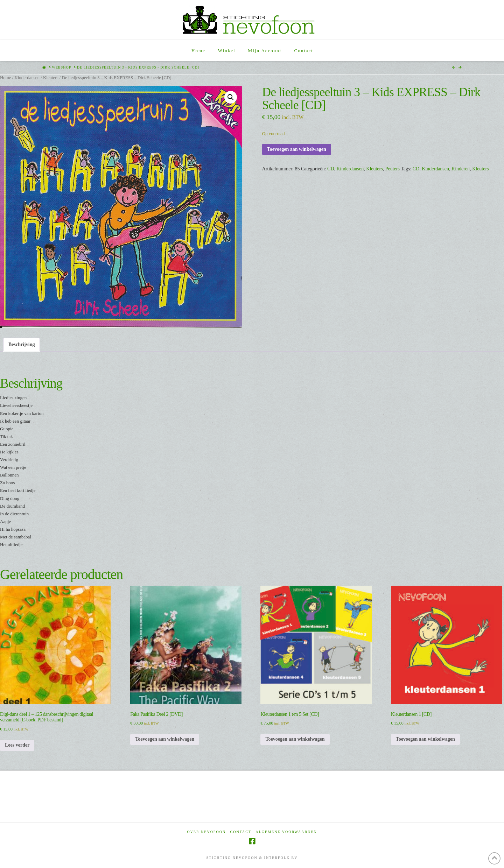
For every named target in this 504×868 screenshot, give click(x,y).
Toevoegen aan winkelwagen (297, 149)
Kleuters (51, 78)
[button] (231, 97)
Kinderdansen (27, 78)
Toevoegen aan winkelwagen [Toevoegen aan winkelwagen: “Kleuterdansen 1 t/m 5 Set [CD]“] (295, 739)
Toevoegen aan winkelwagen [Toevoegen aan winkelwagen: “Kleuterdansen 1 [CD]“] (425, 739)
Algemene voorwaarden (286, 832)
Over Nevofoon (206, 832)
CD (331, 169)
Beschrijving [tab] (22, 344)
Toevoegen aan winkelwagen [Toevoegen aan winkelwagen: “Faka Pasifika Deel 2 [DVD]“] (165, 739)
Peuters (393, 169)
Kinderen (461, 169)
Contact (241, 832)
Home (5, 78)
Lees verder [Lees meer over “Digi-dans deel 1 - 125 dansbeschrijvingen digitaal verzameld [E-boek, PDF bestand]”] (17, 745)
